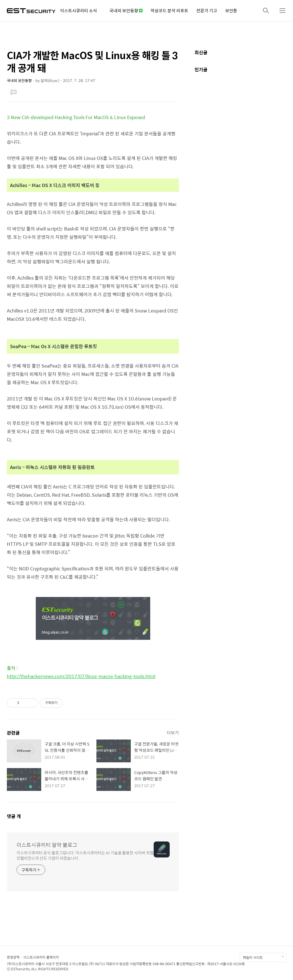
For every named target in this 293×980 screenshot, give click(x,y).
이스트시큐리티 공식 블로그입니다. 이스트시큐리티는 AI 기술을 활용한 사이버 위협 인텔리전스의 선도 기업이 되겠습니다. (85, 855)
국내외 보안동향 (126, 10)
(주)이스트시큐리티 (21, 964)
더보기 (173, 733)
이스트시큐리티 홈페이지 (41, 957)
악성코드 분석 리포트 (169, 10)
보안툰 (231, 10)
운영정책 (13, 957)
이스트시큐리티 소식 (79, 10)
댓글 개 (14, 816)
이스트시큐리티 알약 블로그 (47, 845)
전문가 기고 (207, 10)
